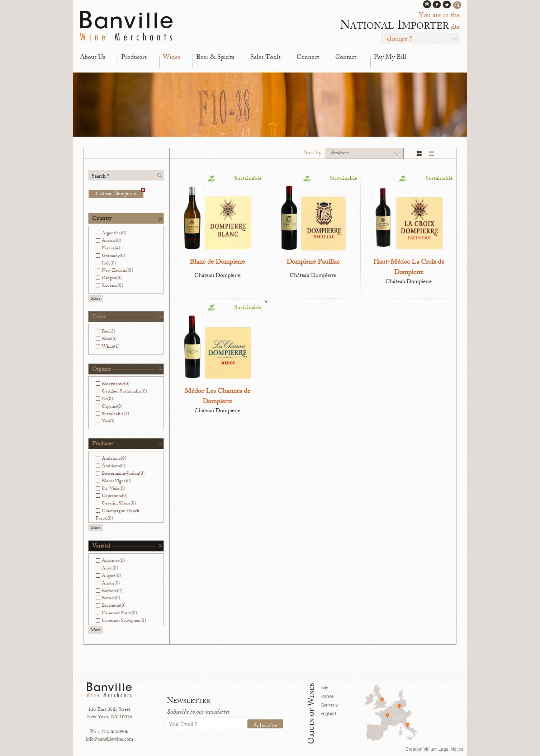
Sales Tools (265, 58)
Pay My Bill (390, 58)
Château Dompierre (120, 194)
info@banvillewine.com (109, 740)
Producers (134, 58)
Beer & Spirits (215, 58)
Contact (346, 58)
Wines (171, 58)
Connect (308, 58)
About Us (93, 58)
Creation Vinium (421, 749)
